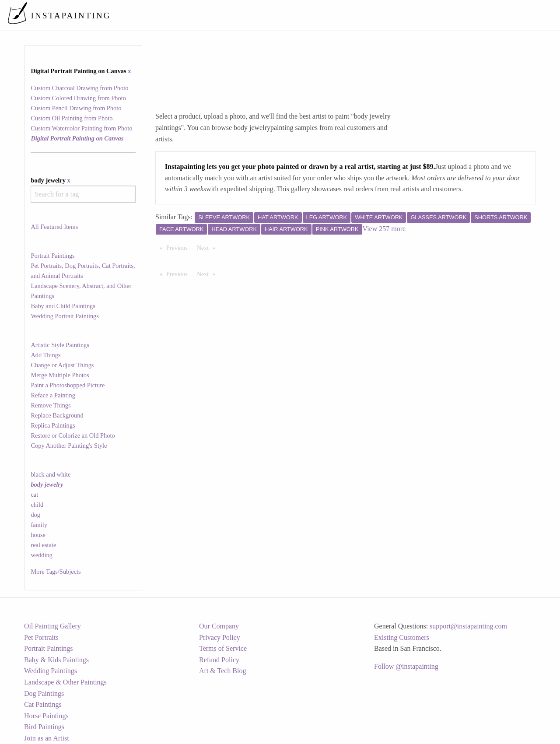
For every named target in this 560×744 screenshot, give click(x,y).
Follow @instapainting (406, 666)
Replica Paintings (53, 425)
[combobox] (83, 194)
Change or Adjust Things (62, 365)
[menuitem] (369, 15)
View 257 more (384, 229)
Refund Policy (219, 660)
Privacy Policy (220, 637)
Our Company (219, 626)
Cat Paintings (43, 704)
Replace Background (57, 415)
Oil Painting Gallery (52, 626)
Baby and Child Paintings (63, 306)
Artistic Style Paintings (60, 345)
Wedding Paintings (51, 671)
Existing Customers (402, 637)
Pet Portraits (41, 637)
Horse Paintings (46, 716)
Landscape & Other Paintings (65, 682)
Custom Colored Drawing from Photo (78, 98)
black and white (51, 474)
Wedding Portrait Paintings (65, 316)
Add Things (45, 355)
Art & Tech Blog (222, 671)
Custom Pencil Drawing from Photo (76, 108)
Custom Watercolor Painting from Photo (81, 128)
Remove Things (51, 405)
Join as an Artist (47, 738)
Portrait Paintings (52, 256)
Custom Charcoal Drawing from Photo (79, 88)
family (39, 525)
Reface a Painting (53, 395)
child (37, 505)
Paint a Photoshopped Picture (68, 385)
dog (35, 515)
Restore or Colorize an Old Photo (73, 435)
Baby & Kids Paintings (56, 660)
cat (34, 495)
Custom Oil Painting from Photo (72, 118)
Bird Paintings (44, 727)
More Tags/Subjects (56, 572)
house (38, 535)
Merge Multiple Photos (60, 375)
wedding (42, 555)
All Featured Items (54, 227)
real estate (43, 545)
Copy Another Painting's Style (69, 446)
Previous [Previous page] (179, 247)
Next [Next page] (208, 247)
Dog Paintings (44, 693)
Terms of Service (223, 648)
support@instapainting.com (468, 626)
